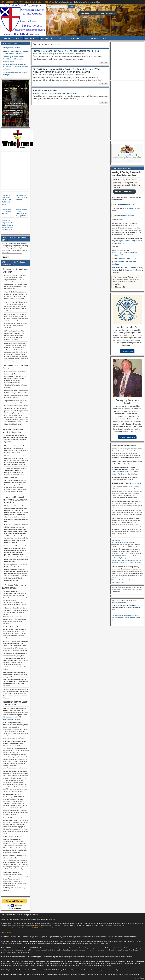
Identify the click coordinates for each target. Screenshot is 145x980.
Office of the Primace (41, 54)
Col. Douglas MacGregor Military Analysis (125, 616)
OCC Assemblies (73, 38)
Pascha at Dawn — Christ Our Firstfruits (8, 211)
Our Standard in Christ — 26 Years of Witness (22, 198)
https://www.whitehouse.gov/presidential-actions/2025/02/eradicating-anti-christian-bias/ (29, 928)
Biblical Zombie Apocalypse (46, 91)
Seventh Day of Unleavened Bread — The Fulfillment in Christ (7, 200)
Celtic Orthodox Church (134, 483)
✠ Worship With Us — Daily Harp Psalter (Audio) (98, 13)
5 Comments (73, 93)
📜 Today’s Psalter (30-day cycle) (124, 258)
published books (127, 464)
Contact (105, 38)
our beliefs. (8, 932)
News (18, 38)
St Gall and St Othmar (119, 556)
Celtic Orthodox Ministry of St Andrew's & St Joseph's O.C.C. (27, 2)
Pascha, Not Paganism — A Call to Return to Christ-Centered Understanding (7, 225)
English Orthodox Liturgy (127, 241)
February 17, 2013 (48, 93)
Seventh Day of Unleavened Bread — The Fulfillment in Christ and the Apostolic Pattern (15, 59)
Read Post (103, 63)
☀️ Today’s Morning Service (123, 204)
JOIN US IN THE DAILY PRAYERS (124, 268)
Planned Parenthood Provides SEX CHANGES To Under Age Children (66, 51)
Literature (6, 38)
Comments (81, 54)
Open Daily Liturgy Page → (124, 192)
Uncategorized (70, 54)
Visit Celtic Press (127, 351)
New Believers (30, 38)
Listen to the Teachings (127, 437)
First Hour (130, 208)
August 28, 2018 (56, 54)
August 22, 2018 (56, 75)
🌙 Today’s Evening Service (123, 216)
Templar (59, 38)
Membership (46, 38)
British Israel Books (91, 38)
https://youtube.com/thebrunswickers (123, 543)
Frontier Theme (139, 978)
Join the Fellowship (127, 161)
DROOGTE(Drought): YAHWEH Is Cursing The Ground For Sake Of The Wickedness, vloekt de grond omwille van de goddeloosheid (66, 71)
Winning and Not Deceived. (12, 48)
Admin (37, 93)
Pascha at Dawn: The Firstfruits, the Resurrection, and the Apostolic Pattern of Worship (15, 67)
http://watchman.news (119, 603)
